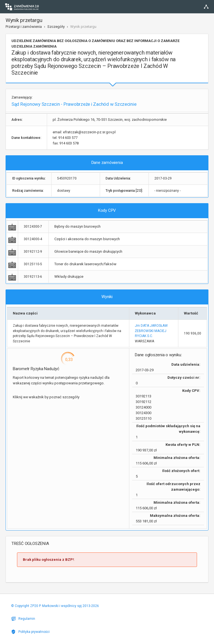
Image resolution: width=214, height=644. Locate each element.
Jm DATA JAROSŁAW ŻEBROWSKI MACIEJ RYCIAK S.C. (151, 331)
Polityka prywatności (30, 632)
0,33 (69, 360)
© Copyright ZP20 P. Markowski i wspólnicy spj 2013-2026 (55, 606)
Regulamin (23, 619)
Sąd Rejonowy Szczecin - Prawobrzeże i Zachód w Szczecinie (74, 104)
